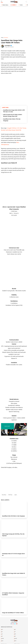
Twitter (15, 624)
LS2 (2, 634)
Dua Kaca (4, 495)
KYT (15, 632)
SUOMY (16, 639)
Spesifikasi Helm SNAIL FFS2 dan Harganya (12, 120)
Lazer (16, 495)
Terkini (21, 5)
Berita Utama (5, 5)
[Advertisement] (14, 22)
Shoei (2, 641)
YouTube (17, 624)
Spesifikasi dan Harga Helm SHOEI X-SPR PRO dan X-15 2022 (14, 111)
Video (14, 5)
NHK (15, 634)
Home (2, 38)
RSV (15, 636)
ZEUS (15, 641)
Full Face (10, 495)
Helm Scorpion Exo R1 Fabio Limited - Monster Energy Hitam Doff (13, 116)
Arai (15, 629)
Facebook (11, 624)
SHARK (3, 639)
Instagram (13, 624)
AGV (2, 629)
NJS (2, 636)
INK (2, 632)
